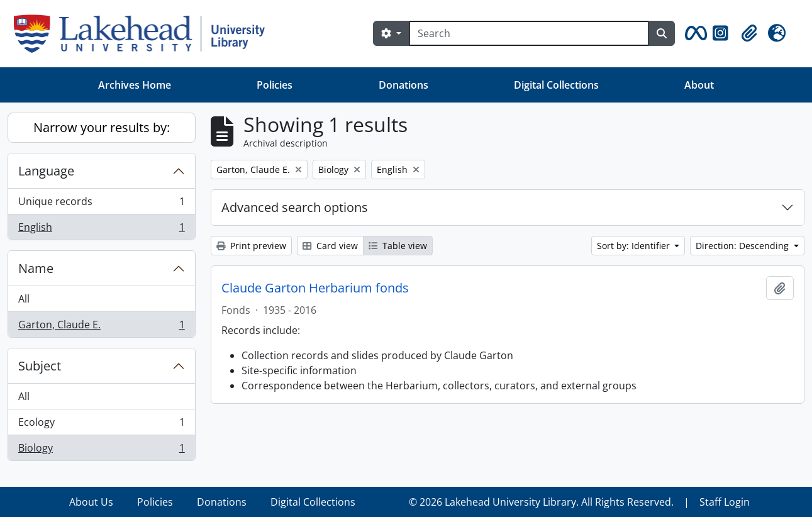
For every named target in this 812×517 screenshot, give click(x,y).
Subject (40, 366)
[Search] (529, 33)
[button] (694, 33)
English (101, 230)
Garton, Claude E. (101, 327)
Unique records (101, 204)
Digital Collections (556, 85)
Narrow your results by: (102, 127)
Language (46, 171)
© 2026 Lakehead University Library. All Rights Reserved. (541, 502)
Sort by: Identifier (635, 246)
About (699, 85)
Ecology (101, 425)
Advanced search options (295, 207)
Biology (101, 450)
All (24, 299)
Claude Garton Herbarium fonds (315, 288)
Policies (275, 85)
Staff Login (725, 502)
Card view (330, 246)
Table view (398, 246)
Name (36, 268)
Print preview (251, 246)
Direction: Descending (743, 246)
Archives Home (135, 85)
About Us (91, 502)
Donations (403, 85)
